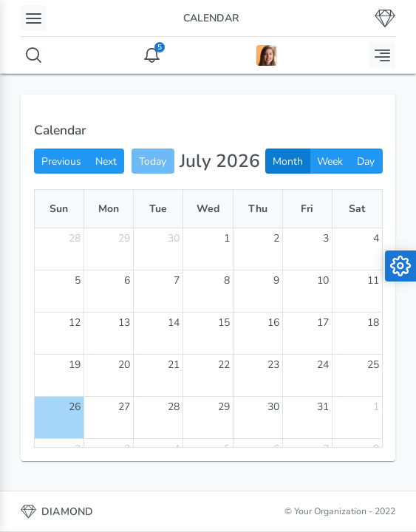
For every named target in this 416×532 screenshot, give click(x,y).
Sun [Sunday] (59, 209)
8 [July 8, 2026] (227, 280)
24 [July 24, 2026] (323, 365)
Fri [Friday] (307, 209)
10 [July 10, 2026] (323, 280)
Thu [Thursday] (258, 209)
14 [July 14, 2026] (174, 323)
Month (288, 161)
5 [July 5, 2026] (78, 280)
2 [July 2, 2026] (276, 238)
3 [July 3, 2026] (326, 238)
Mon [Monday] (109, 209)
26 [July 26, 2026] (75, 407)
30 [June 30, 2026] (174, 238)
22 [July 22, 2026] (224, 365)
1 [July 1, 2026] (227, 238)
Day (366, 161)
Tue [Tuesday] (158, 209)
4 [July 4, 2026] (376, 238)
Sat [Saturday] (357, 209)
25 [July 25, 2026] (373, 365)
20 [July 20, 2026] (124, 365)
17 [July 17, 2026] (323, 323)
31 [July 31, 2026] (323, 407)
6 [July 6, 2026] (127, 280)
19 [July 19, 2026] (75, 365)
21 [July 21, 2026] (174, 365)
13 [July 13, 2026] (124, 323)
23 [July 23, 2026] (273, 365)
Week (330, 161)
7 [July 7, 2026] (177, 280)
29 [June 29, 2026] (124, 238)
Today (153, 161)
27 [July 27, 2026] (124, 407)
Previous (61, 161)
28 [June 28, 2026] (75, 238)
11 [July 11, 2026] (373, 280)
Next (106, 161)
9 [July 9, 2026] (276, 280)
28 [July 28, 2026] (174, 407)
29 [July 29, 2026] (224, 407)
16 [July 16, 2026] (273, 323)
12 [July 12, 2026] (75, 323)
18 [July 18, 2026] (373, 323)
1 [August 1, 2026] (376, 407)
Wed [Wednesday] (208, 209)
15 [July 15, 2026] (224, 323)
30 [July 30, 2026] (273, 407)
